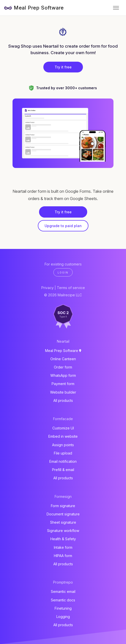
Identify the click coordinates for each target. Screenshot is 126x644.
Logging (63, 617)
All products (63, 400)
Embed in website (63, 436)
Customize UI (63, 428)
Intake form (63, 547)
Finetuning (63, 608)
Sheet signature (63, 522)
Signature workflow (63, 531)
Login (63, 272)
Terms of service (71, 288)
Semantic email (63, 591)
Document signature (63, 514)
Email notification (63, 461)
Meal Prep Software (39, 8)
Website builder (63, 392)
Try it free (63, 67)
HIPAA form (63, 556)
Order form (63, 367)
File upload (63, 453)
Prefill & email (63, 470)
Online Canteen (63, 359)
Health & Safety (63, 539)
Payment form (63, 384)
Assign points (63, 445)
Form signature (63, 506)
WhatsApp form (63, 375)
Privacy (47, 288)
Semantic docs (63, 600)
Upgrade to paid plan (63, 226)
